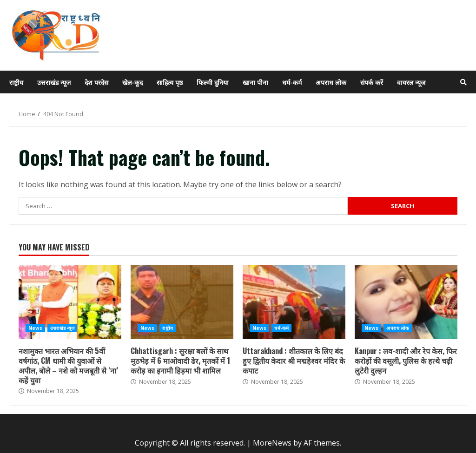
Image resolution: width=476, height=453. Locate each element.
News (35, 328)
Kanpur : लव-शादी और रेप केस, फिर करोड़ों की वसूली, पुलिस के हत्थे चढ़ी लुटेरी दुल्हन (406, 302)
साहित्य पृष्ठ (170, 82)
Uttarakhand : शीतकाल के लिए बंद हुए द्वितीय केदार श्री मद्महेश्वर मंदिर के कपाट (294, 302)
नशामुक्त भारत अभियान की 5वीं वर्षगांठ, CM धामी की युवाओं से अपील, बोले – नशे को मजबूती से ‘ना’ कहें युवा (70, 302)
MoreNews (272, 443)
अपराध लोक (331, 82)
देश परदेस (96, 82)
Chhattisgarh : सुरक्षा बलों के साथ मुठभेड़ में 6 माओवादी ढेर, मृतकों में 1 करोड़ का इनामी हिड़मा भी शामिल (182, 302)
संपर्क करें (372, 82)
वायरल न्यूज (411, 82)
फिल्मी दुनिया (213, 82)
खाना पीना (255, 82)
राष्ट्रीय (16, 82)
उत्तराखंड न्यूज (54, 82)
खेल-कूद (132, 82)
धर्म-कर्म (292, 82)
